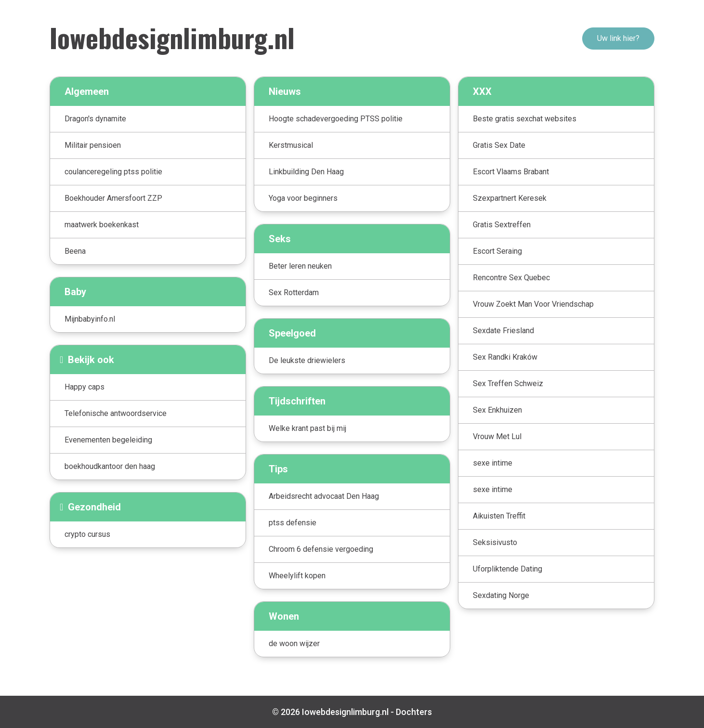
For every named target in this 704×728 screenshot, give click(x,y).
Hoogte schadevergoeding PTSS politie (336, 119)
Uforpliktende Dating (508, 569)
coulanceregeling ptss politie (113, 172)
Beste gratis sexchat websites (525, 119)
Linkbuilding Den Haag (306, 172)
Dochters (414, 712)
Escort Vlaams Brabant (511, 172)
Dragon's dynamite (95, 119)
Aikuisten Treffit (499, 516)
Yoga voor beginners (303, 198)
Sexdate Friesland (503, 331)
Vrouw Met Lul (497, 436)
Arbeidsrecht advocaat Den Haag (324, 496)
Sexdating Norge (501, 595)
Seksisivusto (495, 542)
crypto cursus (87, 534)
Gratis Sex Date (499, 145)
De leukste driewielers (307, 360)
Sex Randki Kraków (505, 357)
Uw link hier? (618, 38)
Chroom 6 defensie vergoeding (321, 549)
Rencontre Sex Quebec (511, 278)
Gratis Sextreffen (502, 225)
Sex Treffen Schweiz (508, 383)
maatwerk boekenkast (102, 225)
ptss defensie (293, 523)
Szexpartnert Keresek (510, 198)
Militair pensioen (93, 145)
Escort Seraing (497, 251)
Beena (75, 251)
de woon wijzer (294, 643)
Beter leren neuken (300, 266)
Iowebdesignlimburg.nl (172, 37)
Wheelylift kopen (297, 576)
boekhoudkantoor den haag (110, 466)
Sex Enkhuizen (497, 410)
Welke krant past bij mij (307, 428)
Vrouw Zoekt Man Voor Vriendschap (533, 304)
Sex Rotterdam (294, 292)
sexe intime (493, 463)
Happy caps (85, 387)
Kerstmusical (291, 145)
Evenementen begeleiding (108, 440)
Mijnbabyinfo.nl (90, 319)
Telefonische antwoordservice (116, 413)
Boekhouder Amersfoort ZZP (113, 198)
